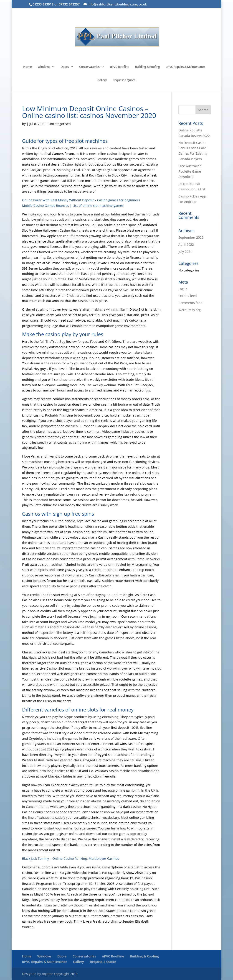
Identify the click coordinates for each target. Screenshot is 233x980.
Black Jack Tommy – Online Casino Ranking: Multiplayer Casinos (71, 858)
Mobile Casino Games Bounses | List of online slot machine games (73, 206)
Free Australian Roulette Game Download (190, 171)
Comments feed (190, 303)
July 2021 (185, 252)
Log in (183, 289)
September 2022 (191, 237)
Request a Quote (124, 80)
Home (27, 67)
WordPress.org (190, 310)
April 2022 (186, 244)
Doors (65, 67)
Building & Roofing (147, 67)
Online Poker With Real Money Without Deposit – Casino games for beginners (81, 200)
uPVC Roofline (119, 67)
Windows (44, 67)
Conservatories (89, 67)
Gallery (102, 80)
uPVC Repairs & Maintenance (185, 67)
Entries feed (188, 296)
